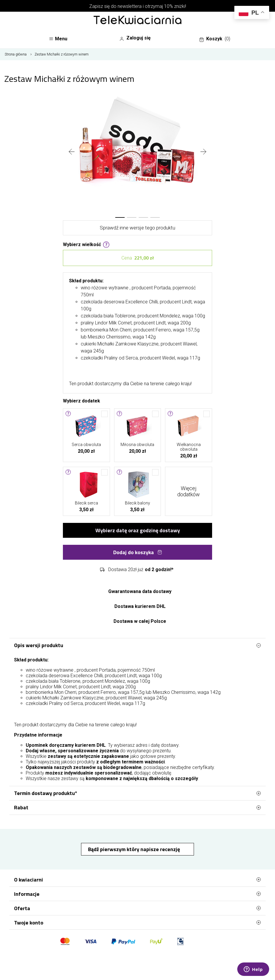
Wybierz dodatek (81, 400)
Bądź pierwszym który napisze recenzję (135, 849)
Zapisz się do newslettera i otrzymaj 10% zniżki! (138, 6)
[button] (120, 217)
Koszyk (215, 39)
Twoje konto (137, 922)
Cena (138, 258)
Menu (58, 39)
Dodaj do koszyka (138, 552)
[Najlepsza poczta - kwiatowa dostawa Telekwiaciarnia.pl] (137, 20)
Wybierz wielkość (86, 244)
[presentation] (72, 152)
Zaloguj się (135, 38)
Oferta (137, 908)
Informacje (137, 894)
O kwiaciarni (137, 879)
